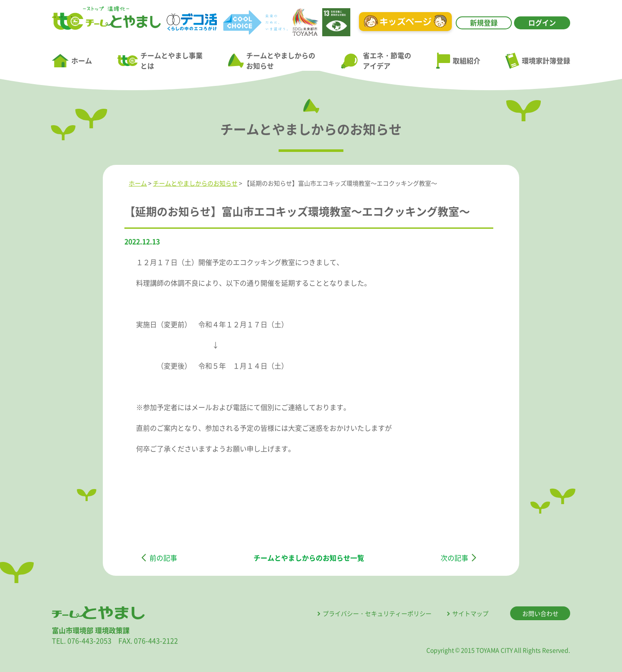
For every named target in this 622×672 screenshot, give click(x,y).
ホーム (72, 61)
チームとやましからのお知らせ (272, 60)
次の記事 (454, 558)
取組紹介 (458, 61)
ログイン (542, 22)
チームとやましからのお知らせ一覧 (309, 558)
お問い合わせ (540, 613)
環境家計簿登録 (538, 60)
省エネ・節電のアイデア (376, 60)
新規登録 (484, 22)
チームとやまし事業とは (160, 60)
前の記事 (163, 558)
